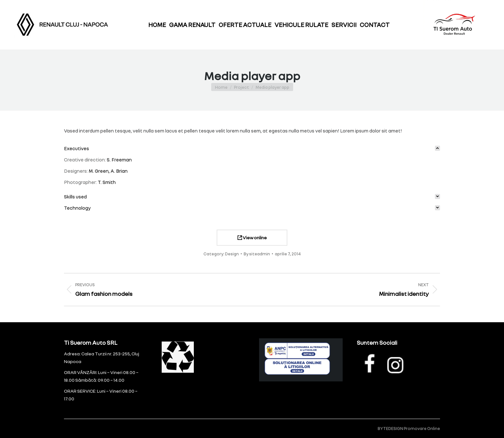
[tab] (252, 148)
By (257, 254)
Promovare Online (422, 428)
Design (232, 254)
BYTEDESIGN (390, 428)
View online (252, 237)
